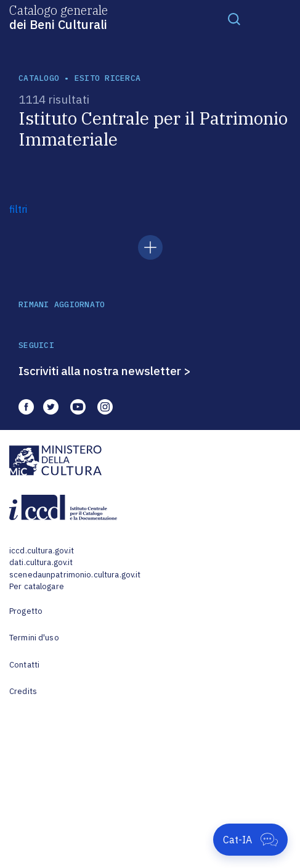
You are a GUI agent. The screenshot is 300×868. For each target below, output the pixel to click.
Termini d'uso (34, 638)
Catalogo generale (59, 17)
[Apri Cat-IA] (250, 840)
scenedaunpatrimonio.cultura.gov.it (75, 575)
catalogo (39, 78)
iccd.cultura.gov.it (42, 551)
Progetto (26, 611)
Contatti (24, 665)
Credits (23, 691)
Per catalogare (37, 586)
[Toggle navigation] (234, 19)
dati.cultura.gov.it (41, 562)
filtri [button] (18, 209)
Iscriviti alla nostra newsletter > (105, 371)
